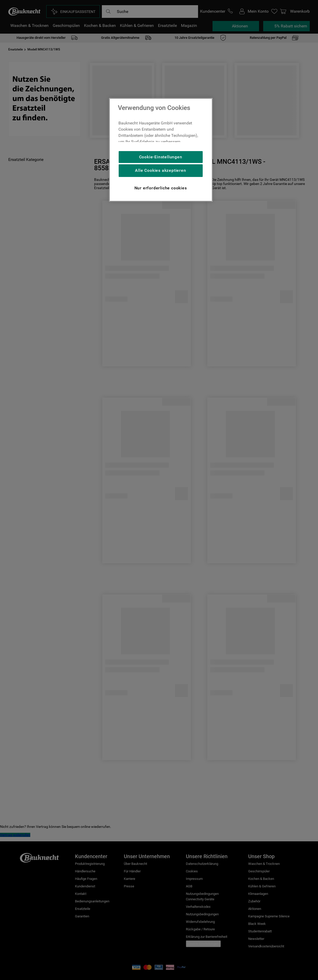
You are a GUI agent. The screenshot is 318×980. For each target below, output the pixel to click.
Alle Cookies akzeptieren (160, 170)
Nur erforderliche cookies (161, 188)
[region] (161, 150)
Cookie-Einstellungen (161, 157)
